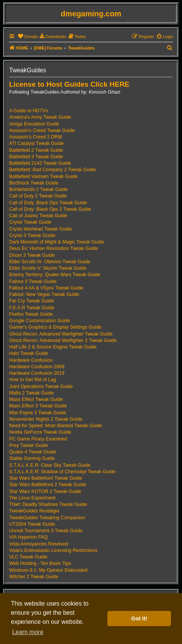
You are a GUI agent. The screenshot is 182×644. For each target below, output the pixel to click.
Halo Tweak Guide (29, 353)
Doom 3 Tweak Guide (32, 255)
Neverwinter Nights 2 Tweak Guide (46, 419)
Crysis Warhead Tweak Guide (41, 229)
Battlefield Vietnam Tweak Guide (43, 177)
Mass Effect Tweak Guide (36, 399)
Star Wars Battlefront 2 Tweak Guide (48, 485)
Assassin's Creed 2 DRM (36, 137)
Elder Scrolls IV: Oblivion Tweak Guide (50, 262)
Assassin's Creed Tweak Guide (42, 130)
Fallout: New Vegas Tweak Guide (44, 294)
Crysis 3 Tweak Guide (32, 235)
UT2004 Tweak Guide (32, 524)
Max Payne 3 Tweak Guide (38, 413)
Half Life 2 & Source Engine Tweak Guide (53, 347)
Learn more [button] (28, 632)
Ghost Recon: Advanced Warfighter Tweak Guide (61, 334)
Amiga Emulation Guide (34, 124)
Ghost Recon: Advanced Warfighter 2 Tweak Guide (63, 340)
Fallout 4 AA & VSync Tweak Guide (46, 288)
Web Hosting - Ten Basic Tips (40, 563)
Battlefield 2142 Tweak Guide (40, 163)
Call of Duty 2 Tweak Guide (38, 196)
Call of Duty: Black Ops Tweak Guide (48, 203)
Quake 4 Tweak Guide (33, 452)
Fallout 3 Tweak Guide (33, 281)
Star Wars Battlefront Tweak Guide (46, 478)
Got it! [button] (139, 619)
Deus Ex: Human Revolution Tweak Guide (53, 248)
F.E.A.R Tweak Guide (32, 308)
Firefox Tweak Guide (31, 314)
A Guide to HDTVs (29, 111)
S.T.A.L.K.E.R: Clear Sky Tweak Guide (50, 465)
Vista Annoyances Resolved (39, 544)
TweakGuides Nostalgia (34, 511)
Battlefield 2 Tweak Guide (36, 150)
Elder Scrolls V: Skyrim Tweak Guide (48, 268)
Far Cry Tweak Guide (32, 301)
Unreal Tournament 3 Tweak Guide (46, 531)
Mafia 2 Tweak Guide (31, 393)
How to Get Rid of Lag (33, 380)
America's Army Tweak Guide (40, 117)
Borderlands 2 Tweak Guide (38, 189)
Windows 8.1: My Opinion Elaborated (48, 570)
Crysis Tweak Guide (30, 222)
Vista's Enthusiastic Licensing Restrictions (53, 550)
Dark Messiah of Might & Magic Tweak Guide (57, 242)
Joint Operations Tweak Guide (41, 386)
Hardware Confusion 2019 (37, 373)
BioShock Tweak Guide (34, 183)
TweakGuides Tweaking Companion (47, 518)
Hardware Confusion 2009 (37, 367)
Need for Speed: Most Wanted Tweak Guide (56, 426)
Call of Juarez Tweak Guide (38, 216)
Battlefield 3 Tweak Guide (36, 157)
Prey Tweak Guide (29, 445)
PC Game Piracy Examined (38, 439)
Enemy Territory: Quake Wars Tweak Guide (55, 275)
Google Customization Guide (40, 321)
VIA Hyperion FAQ (28, 537)
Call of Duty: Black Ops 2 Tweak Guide (50, 209)
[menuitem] (28, 37)
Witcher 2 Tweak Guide (34, 577)
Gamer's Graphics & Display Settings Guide (55, 327)
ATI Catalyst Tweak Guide (36, 143)
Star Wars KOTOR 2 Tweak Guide (45, 491)
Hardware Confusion (31, 360)
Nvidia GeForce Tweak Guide (40, 432)
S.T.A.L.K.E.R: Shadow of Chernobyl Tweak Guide (62, 472)
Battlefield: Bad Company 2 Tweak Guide (53, 170)
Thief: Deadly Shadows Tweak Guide (48, 504)
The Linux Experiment (32, 498)
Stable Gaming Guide (32, 458)
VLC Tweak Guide (28, 557)
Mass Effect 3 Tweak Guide (38, 406)
